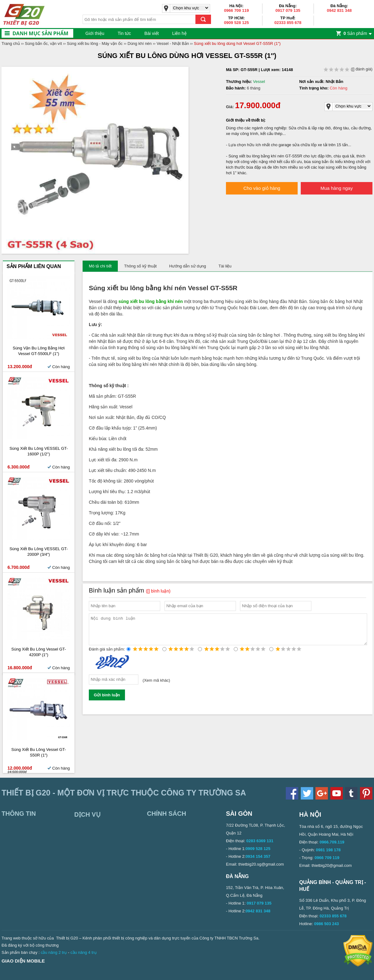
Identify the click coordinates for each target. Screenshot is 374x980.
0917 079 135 (288, 10)
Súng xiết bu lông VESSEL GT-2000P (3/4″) (38, 552)
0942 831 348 (339, 10)
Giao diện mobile (23, 961)
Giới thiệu (95, 33)
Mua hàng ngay (336, 188)
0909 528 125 (237, 23)
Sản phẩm (355, 33)
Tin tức (125, 33)
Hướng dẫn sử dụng (188, 266)
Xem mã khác (156, 686)
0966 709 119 (237, 10)
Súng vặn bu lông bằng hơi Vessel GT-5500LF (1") (39, 351)
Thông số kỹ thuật (140, 266)
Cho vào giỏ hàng (262, 188)
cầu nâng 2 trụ (54, 952)
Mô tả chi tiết (100, 266)
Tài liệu (225, 266)
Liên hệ (179, 33)
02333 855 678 (288, 23)
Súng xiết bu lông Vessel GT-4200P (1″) (38, 652)
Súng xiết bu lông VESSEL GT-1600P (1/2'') (38, 451)
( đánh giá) (348, 69)
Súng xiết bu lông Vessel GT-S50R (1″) (38, 752)
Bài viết (151, 33)
